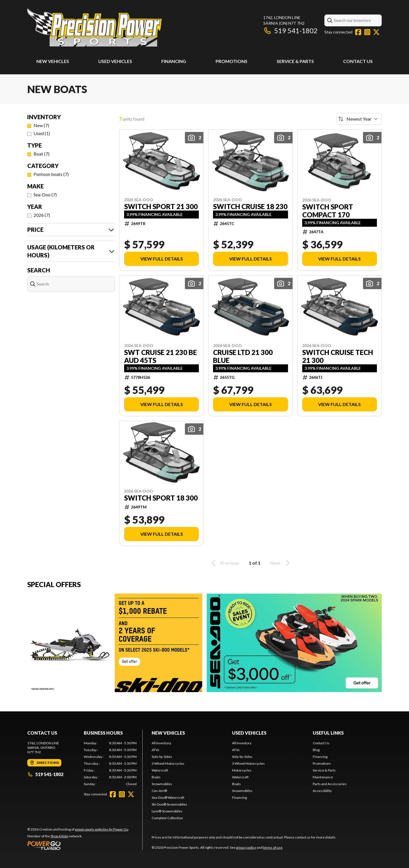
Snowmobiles (162, 784)
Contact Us (358, 61)
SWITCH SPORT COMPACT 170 (328, 211)
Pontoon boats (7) (51, 174)
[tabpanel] (110, 764)
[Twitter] (376, 32)
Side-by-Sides (162, 757)
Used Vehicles (115, 61)
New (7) (41, 125)
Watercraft (160, 770)
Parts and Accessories (330, 784)
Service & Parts (295, 61)
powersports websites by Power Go (102, 829)
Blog (316, 750)
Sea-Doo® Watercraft (168, 797)
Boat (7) (41, 154)
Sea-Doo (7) (45, 195)
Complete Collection (167, 818)
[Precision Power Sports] (94, 27)
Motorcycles (242, 770)
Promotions (231, 61)
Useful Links (328, 733)
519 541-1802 (290, 31)
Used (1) (42, 133)
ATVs (156, 750)
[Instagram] (367, 32)
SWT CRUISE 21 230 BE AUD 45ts (160, 356)
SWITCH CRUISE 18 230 (250, 207)
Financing (174, 61)
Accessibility (322, 791)
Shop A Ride (59, 836)
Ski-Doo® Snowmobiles (169, 804)
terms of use (273, 847)
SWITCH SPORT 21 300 (161, 207)
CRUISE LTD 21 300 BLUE (243, 356)
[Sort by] (359, 119)
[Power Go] (78, 845)
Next (281, 563)
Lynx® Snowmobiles (167, 811)
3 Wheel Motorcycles (168, 763)
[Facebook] (358, 32)
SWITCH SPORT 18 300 (161, 498)
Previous (224, 563)
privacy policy (246, 847)
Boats (156, 777)
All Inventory (161, 743)
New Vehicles (53, 61)
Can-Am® (159, 791)
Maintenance (323, 777)
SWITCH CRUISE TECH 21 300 (338, 356)
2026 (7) (42, 215)
